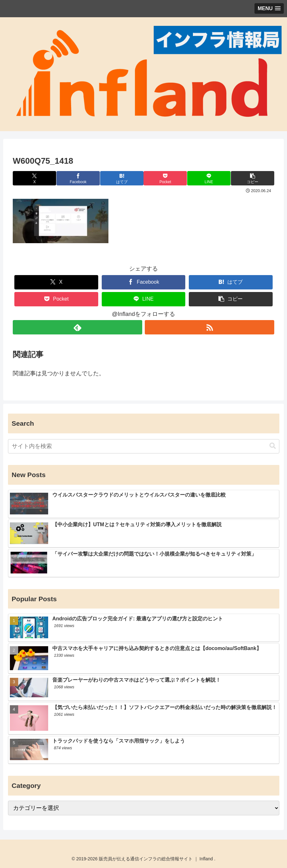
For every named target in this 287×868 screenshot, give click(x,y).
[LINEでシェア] (209, 178)
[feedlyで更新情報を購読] (77, 327)
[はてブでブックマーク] (122, 178)
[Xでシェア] (35, 178)
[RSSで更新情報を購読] (210, 327)
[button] (252, 178)
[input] (144, 446)
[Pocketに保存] (165, 178)
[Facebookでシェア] (78, 178)
